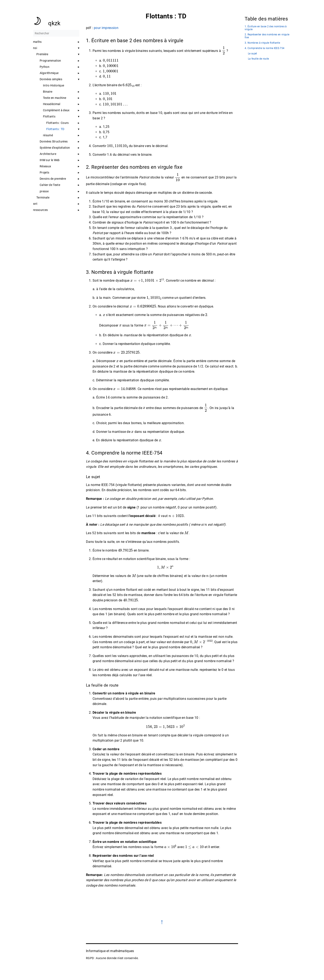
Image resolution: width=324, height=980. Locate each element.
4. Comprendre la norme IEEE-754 (264, 48)
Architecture (48, 154)
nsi (35, 48)
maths (37, 42)
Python (45, 67)
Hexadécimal (52, 104)
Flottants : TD (55, 129)
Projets (44, 172)
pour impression (106, 28)
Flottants (49, 116)
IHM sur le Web (50, 160)
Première (42, 54)
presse (44, 191)
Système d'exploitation (55, 148)
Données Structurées (54, 141)
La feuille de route (258, 59)
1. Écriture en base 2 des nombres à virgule (266, 28)
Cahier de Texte (50, 185)
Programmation (50, 61)
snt (35, 204)
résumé (48, 135)
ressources (40, 210)
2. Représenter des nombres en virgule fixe (267, 36)
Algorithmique (49, 73)
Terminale (43, 197)
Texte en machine (55, 98)
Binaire (48, 92)
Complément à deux (56, 110)
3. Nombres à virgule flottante (262, 43)
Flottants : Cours (58, 123)
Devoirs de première (53, 179)
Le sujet (253, 54)
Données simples (51, 79)
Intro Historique (54, 85)
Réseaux (45, 166)
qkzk (54, 23)
